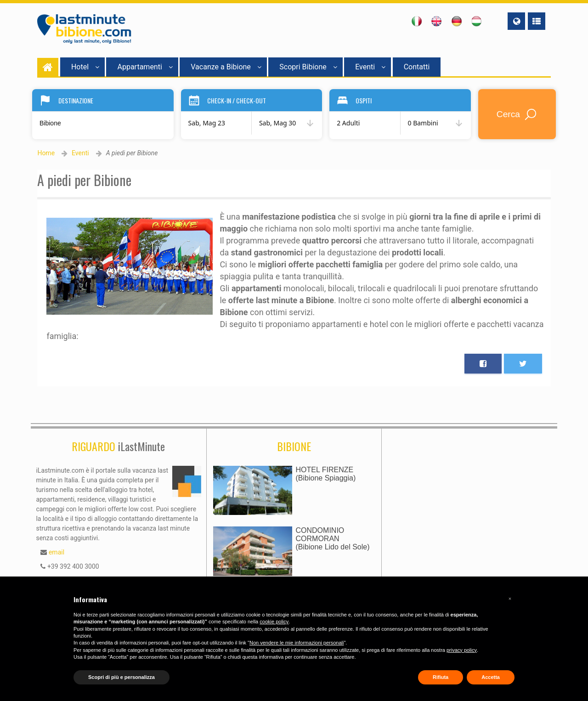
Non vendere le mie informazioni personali (297, 643)
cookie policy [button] (274, 622)
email (57, 552)
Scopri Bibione (308, 67)
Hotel (85, 67)
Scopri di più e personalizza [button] (122, 677)
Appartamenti (145, 67)
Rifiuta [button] (441, 677)
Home (46, 153)
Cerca (517, 114)
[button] (510, 599)
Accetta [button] (491, 677)
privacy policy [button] (462, 650)
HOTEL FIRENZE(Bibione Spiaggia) (326, 474)
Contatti (417, 67)
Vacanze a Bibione (226, 67)
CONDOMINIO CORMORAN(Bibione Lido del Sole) (333, 539)
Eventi (370, 67)
